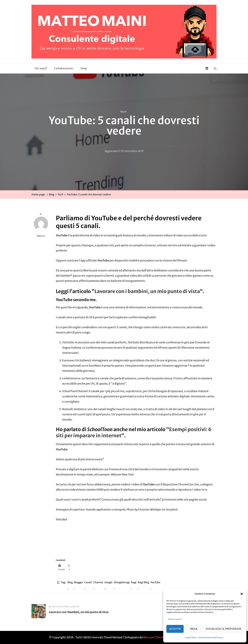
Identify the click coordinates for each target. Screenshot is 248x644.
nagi (134, 582)
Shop (84, 68)
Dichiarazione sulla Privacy (211, 637)
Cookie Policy (191, 637)
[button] (242, 594)
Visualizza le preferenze (224, 629)
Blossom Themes (155, 637)
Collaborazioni (64, 68)
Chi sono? (41, 68)
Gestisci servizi (175, 619)
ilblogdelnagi (122, 582)
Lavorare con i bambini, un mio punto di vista (147, 291)
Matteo (41, 227)
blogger (79, 582)
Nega (194, 629)
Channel (98, 582)
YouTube (155, 582)
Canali (88, 582)
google (108, 582)
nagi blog (143, 582)
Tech (123, 112)
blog (70, 582)
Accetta (175, 629)
